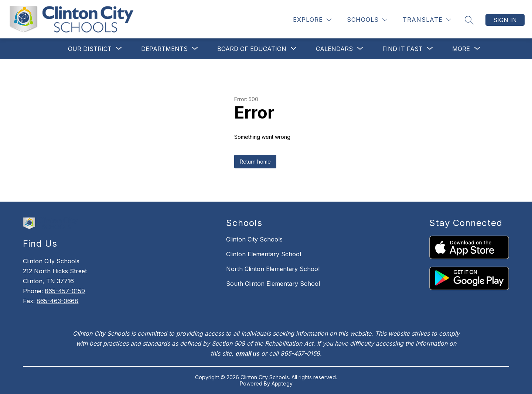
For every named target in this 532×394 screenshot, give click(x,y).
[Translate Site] (427, 20)
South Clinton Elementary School (273, 284)
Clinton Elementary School (264, 254)
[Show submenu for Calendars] (334, 49)
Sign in (505, 20)
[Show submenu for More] (461, 49)
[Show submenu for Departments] (164, 49)
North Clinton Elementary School (273, 269)
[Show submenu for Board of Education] (252, 49)
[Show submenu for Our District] (90, 49)
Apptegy (282, 383)
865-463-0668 (57, 301)
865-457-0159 (65, 291)
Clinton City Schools (254, 239)
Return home (255, 162)
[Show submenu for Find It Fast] (403, 49)
